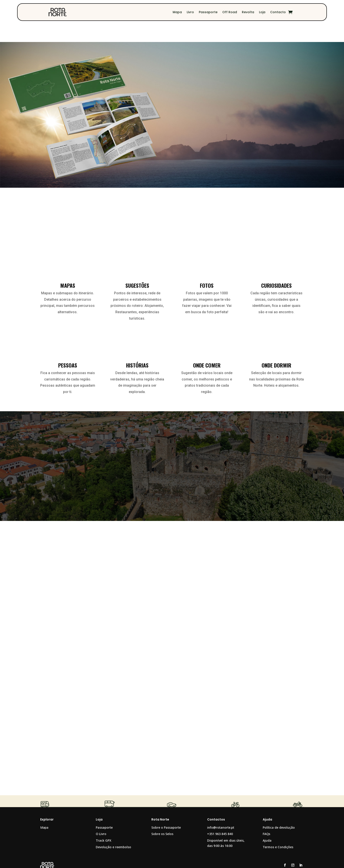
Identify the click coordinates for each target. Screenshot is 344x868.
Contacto (278, 12)
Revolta (248, 12)
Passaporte (208, 12)
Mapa (177, 12)
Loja (262, 12)
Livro (190, 12)
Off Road (230, 12)
